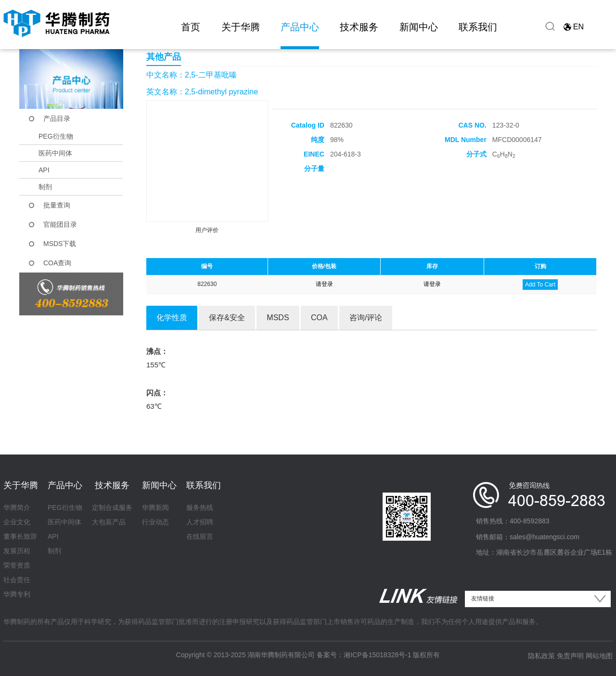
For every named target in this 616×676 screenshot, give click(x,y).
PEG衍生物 (56, 136)
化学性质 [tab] (172, 318)
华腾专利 (17, 594)
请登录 (324, 284)
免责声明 (570, 656)
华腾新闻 (155, 507)
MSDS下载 (60, 244)
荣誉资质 (17, 565)
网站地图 (599, 656)
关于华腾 (241, 27)
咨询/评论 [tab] (366, 318)
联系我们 (478, 27)
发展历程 (17, 551)
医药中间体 (55, 153)
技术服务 (359, 27)
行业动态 (155, 522)
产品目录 (57, 118)
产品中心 (300, 27)
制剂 (45, 187)
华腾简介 (17, 507)
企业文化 (17, 522)
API (44, 170)
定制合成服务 (112, 507)
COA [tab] (319, 318)
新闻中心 (419, 27)
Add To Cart (540, 285)
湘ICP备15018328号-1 (377, 655)
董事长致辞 (20, 536)
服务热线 (200, 507)
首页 (191, 27)
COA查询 (57, 263)
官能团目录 (60, 224)
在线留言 (200, 536)
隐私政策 (541, 656)
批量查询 (57, 205)
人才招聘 (200, 522)
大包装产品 (109, 522)
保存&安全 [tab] (227, 318)
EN (578, 27)
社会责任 (17, 580)
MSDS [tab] (278, 318)
